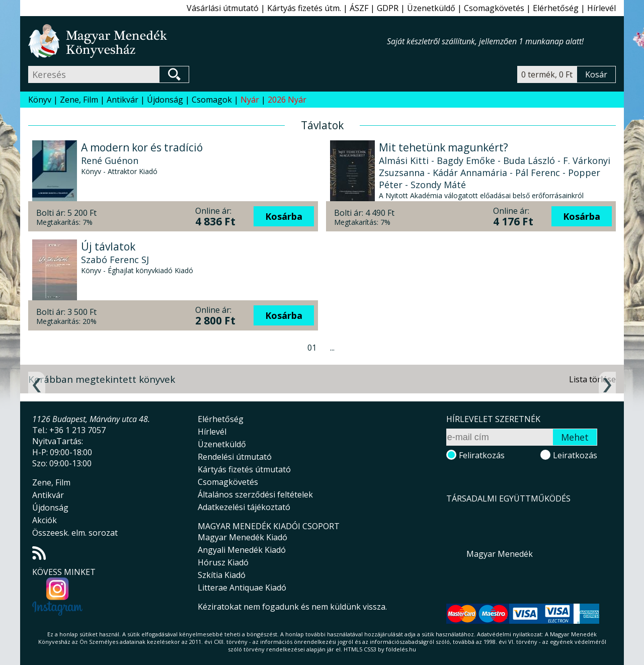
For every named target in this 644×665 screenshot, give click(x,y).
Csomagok (212, 100)
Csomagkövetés (494, 8)
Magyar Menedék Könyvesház (208, 41)
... (332, 348)
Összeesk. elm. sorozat (75, 533)
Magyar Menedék (500, 554)
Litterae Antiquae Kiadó (242, 588)
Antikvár (123, 100)
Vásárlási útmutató (223, 8)
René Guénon (110, 160)
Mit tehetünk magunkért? (444, 147)
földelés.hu (401, 649)
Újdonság (165, 100)
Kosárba (284, 216)
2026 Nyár (287, 100)
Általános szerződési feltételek (255, 494)
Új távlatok (108, 246)
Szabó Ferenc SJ (115, 260)
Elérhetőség (556, 8)
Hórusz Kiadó (223, 562)
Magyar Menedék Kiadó (243, 537)
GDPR (388, 8)
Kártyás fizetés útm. (304, 8)
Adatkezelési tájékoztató (244, 507)
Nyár (250, 100)
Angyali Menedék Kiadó (242, 550)
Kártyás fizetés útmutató (244, 469)
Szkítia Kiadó (222, 575)
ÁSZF (359, 8)
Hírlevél (601, 8)
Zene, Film (79, 100)
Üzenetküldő (431, 8)
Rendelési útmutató (235, 457)
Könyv (40, 100)
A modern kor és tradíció (142, 147)
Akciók (45, 520)
